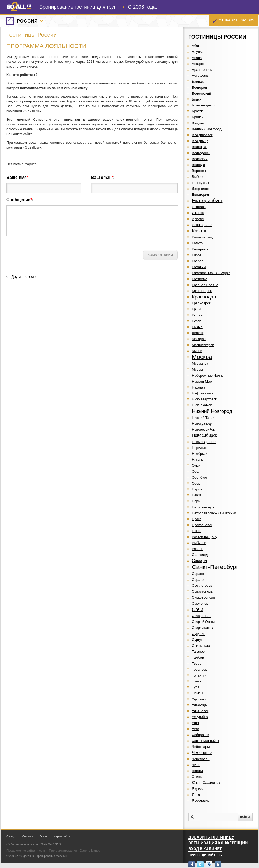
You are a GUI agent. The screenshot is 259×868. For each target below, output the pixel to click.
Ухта (195, 729)
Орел (196, 472)
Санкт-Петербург (215, 567)
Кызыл (197, 327)
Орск (196, 483)
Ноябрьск (199, 454)
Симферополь (203, 597)
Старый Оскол (203, 622)
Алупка (198, 52)
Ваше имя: (18, 177)
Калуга (197, 243)
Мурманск (200, 363)
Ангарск (198, 64)
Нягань (197, 459)
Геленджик (200, 183)
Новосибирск (204, 435)
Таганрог (199, 651)
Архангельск (202, 70)
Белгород (199, 88)
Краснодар (204, 297)
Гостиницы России (32, 35)
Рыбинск (199, 543)
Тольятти (199, 675)
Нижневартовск (204, 399)
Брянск (197, 117)
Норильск (200, 448)
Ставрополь (201, 616)
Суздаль (199, 634)
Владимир (200, 141)
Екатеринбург (207, 201)
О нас (44, 836)
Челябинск (202, 753)
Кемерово (200, 249)
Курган (197, 315)
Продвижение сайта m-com (26, 851)
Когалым (199, 267)
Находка (199, 387)
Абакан (198, 46)
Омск (196, 465)
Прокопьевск (202, 525)
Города (41, 21)
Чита (196, 765)
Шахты (197, 771)
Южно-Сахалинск (206, 783)
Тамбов (198, 657)
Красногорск (202, 291)
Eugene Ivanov (90, 851)
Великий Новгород (207, 129)
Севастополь (202, 591)
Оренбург (199, 477)
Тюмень (198, 693)
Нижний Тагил (203, 418)
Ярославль (201, 801)
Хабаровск (200, 735)
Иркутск (198, 219)
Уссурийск (200, 717)
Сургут (197, 640)
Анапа (197, 58)
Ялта (196, 795)
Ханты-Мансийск (205, 741)
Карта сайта (62, 836)
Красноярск (201, 303)
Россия (27, 21)
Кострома (200, 279)
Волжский (200, 159)
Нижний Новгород (212, 411)
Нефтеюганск (203, 393)
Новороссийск (203, 429)
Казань (200, 231)
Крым (196, 309)
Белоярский (201, 93)
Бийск (197, 99)
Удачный (199, 699)
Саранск (199, 574)
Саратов (199, 580)
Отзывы (28, 836)
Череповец (201, 759)
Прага (197, 519)
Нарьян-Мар (202, 381)
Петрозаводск (203, 507)
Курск (196, 321)
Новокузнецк (202, 424)
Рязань (197, 549)
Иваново (199, 207)
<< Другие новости (21, 277)
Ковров (198, 261)
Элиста (198, 777)
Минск (197, 351)
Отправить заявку (236, 20)
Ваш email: (103, 177)
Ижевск (198, 213)
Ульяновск (200, 711)
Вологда (199, 165)
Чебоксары (201, 747)
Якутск (197, 788)
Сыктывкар (201, 646)
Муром (197, 369)
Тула (196, 687)
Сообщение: (20, 200)
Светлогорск (202, 586)
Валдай (198, 123)
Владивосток (202, 135)
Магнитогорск (203, 345)
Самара (199, 561)
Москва (202, 357)
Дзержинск (201, 189)
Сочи (198, 610)
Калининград (202, 237)
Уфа (195, 723)
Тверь (197, 664)
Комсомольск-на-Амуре (211, 273)
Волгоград (200, 147)
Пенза (197, 495)
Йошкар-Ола (202, 225)
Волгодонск (201, 153)
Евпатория (200, 195)
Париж (197, 489)
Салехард (200, 555)
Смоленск (200, 603)
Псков (197, 531)
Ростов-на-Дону (205, 537)
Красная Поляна (205, 285)
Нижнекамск (202, 405)
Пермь (197, 501)
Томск (197, 681)
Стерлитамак (202, 628)
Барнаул (199, 81)
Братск (197, 111)
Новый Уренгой (204, 442)
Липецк (198, 333)
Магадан (199, 339)
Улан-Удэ (199, 705)
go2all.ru (19, 7)
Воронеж (199, 171)
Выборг (198, 177)
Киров (197, 255)
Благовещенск (203, 105)
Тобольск (199, 669)
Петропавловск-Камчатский (214, 513)
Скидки (12, 836)
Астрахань (200, 75)
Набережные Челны (208, 376)
